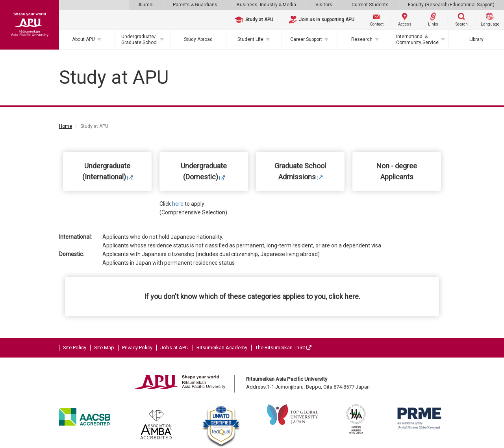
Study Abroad (198, 39)
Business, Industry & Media (266, 5)
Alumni (146, 5)
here (178, 204)
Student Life (250, 39)
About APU (83, 39)
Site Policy (75, 348)
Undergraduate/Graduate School (139, 39)
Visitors (324, 5)
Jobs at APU (174, 348)
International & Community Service (417, 39)
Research (362, 39)
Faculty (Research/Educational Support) (451, 5)
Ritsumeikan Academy (222, 348)
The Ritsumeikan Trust (283, 348)
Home (66, 126)
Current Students (370, 5)
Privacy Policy (137, 348)
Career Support (306, 39)
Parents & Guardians (195, 5)
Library (476, 39)
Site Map (104, 348)
